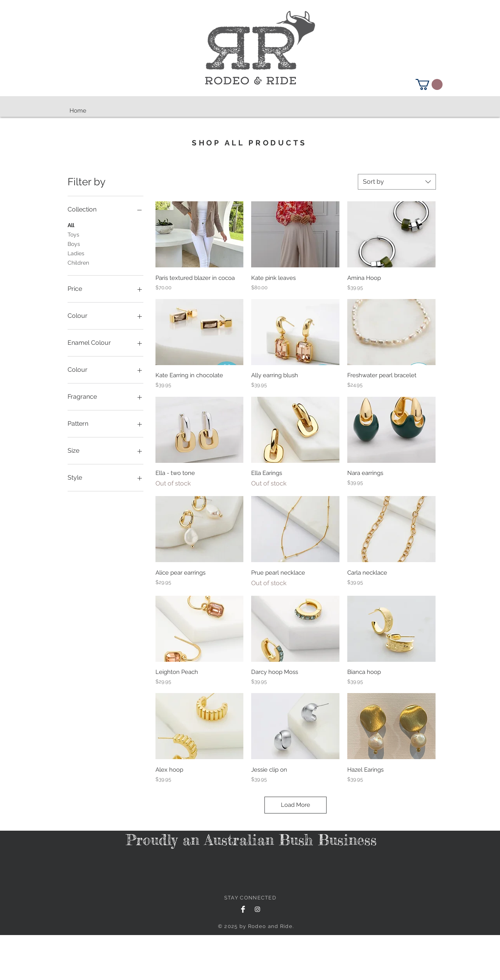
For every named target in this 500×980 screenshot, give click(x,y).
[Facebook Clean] (243, 909)
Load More (296, 805)
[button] (429, 84)
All (71, 225)
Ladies (76, 253)
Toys (73, 234)
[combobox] (397, 182)
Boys (74, 243)
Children (78, 262)
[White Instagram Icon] (257, 909)
